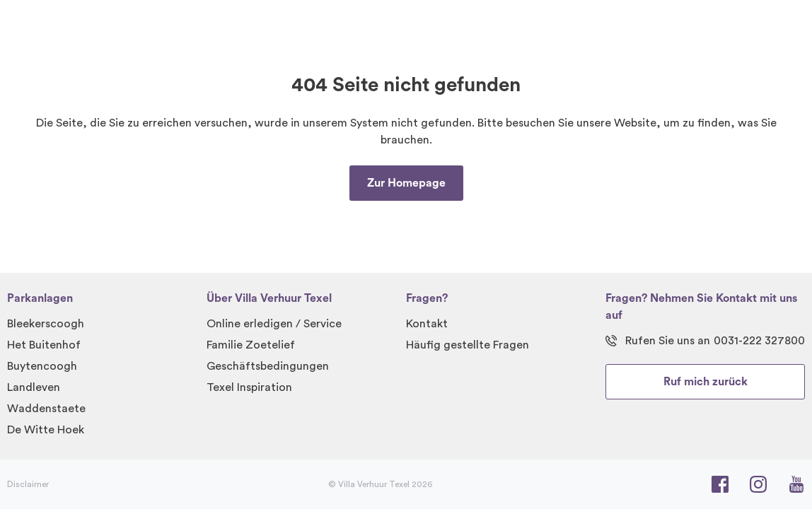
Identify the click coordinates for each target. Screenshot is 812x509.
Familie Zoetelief (251, 345)
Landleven (34, 387)
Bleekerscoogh (46, 324)
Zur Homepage (406, 183)
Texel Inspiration (249, 387)
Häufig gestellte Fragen (468, 345)
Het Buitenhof (44, 345)
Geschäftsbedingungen (268, 366)
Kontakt (427, 324)
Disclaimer (28, 484)
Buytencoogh (42, 366)
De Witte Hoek (46, 430)
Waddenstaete (46, 409)
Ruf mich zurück (706, 382)
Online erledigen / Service (274, 324)
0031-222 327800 (759, 341)
